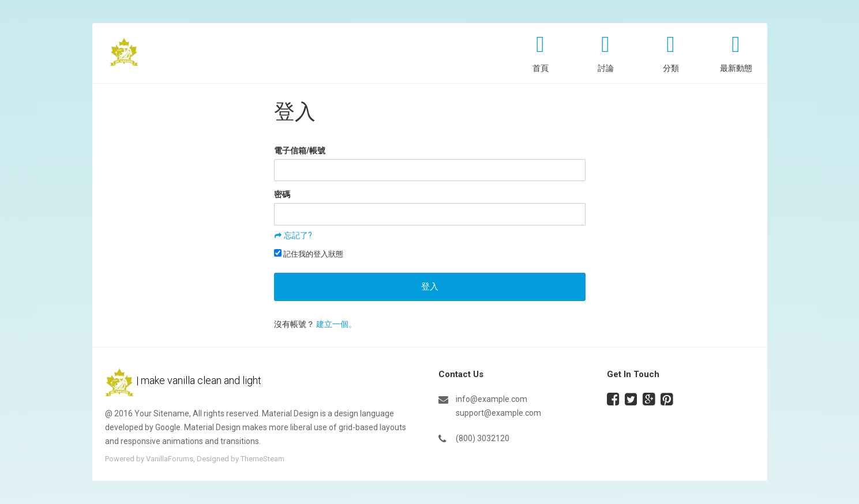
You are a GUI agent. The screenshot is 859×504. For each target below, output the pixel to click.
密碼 (282, 194)
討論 (606, 68)
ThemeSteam (262, 459)
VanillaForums (170, 459)
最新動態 (736, 68)
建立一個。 (336, 324)
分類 (671, 68)
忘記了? (298, 235)
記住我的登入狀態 (309, 254)
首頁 (541, 68)
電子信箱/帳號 (300, 151)
